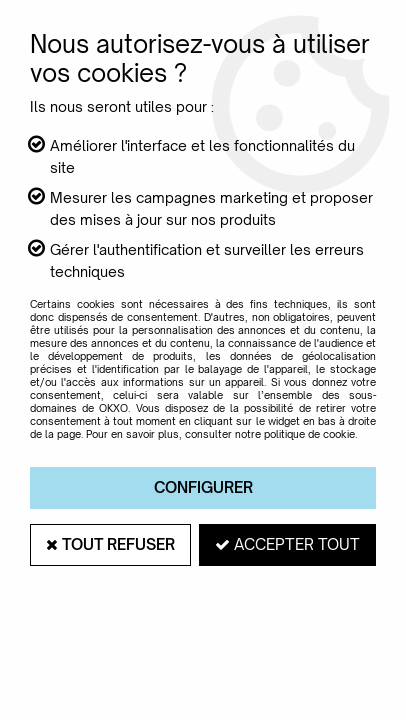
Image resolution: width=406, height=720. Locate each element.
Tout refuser (110, 544)
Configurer (203, 487)
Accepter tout (287, 544)
